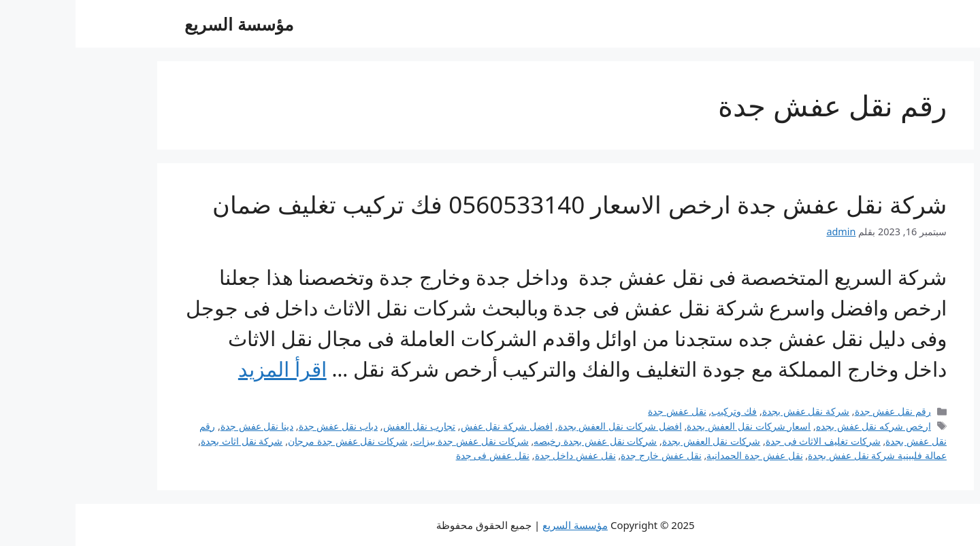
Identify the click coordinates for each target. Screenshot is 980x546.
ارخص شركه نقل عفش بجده (798, 426)
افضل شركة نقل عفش (431, 426)
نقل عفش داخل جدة (500, 455)
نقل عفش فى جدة (417, 455)
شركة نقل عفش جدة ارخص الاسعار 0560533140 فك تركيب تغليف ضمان (504, 204)
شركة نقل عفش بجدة (730, 411)
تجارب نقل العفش (344, 426)
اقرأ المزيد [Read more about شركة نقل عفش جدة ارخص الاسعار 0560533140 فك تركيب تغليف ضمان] (207, 369)
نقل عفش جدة (602, 411)
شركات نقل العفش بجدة (636, 441)
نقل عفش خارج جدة (585, 455)
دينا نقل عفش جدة (181, 426)
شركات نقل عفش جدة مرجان (272, 441)
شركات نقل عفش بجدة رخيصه (520, 441)
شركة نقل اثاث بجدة (166, 441)
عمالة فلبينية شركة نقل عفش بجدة (802, 455)
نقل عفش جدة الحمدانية (679, 455)
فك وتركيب (658, 411)
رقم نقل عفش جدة (817, 411)
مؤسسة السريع (163, 24)
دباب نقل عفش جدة (263, 426)
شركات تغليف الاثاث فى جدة (748, 441)
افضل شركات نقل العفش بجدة (544, 426)
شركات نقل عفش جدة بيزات (395, 441)
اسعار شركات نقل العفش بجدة (673, 426)
